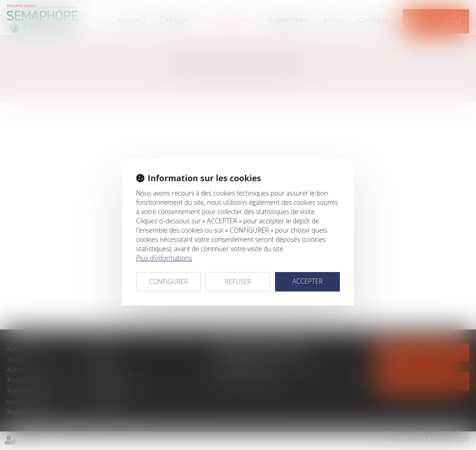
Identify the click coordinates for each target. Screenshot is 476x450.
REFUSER (238, 282)
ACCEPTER (307, 281)
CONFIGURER (169, 282)
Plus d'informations (164, 258)
